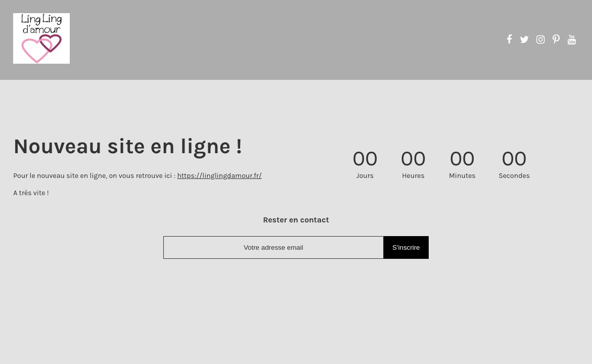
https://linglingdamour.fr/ (219, 176)
